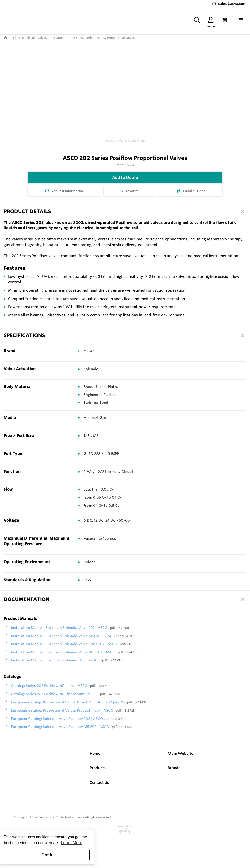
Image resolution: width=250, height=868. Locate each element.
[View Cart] (225, 20)
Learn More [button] (72, 843)
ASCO (131, 165)
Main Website (181, 753)
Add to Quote (125, 177)
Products (98, 768)
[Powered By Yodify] (125, 832)
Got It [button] (47, 855)
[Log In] (211, 20)
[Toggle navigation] (241, 20)
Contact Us (99, 782)
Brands (174, 768)
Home (95, 753)
